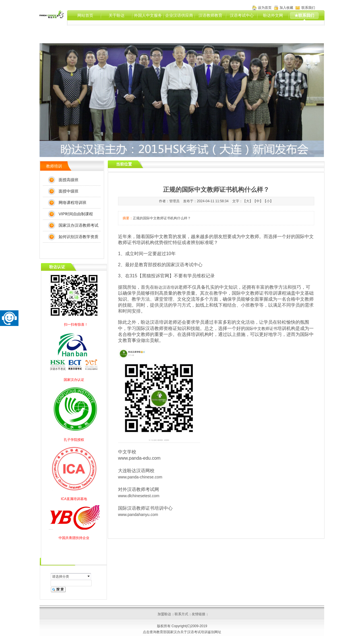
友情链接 (198, 614)
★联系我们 (304, 15)
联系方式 (181, 614)
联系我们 (308, 8)
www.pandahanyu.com (138, 515)
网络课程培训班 (73, 203)
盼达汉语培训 (166, 287)
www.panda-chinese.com (140, 477)
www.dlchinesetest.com (139, 496)
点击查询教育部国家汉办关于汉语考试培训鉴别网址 (182, 632)
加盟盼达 (164, 614)
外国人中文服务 (148, 15)
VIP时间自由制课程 (76, 214)
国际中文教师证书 (261, 329)
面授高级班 (69, 180)
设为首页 (265, 8)
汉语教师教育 (210, 15)
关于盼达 (117, 15)
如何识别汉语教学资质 (78, 237)
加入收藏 (286, 8)
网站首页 (85, 15)
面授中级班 (69, 191)
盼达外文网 (273, 15)
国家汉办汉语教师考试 (78, 225)
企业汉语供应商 (179, 15)
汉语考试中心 (242, 15)
